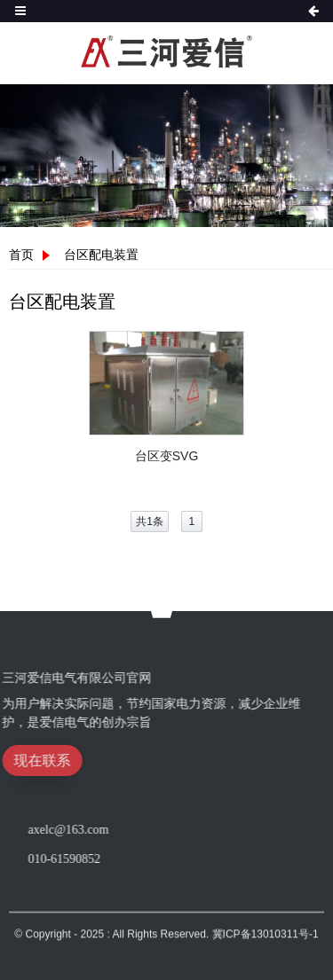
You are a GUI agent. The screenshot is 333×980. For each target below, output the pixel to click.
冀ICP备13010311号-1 (266, 946)
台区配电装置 (101, 255)
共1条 (150, 521)
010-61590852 (149, 859)
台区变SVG (167, 456)
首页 (21, 255)
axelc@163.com (153, 830)
